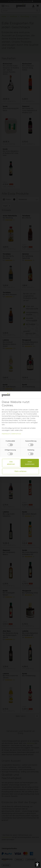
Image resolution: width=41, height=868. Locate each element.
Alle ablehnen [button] (11, 463)
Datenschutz (16, 434)
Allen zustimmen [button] (30, 463)
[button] (37, 864)
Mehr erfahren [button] (20, 471)
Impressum (6, 434)
